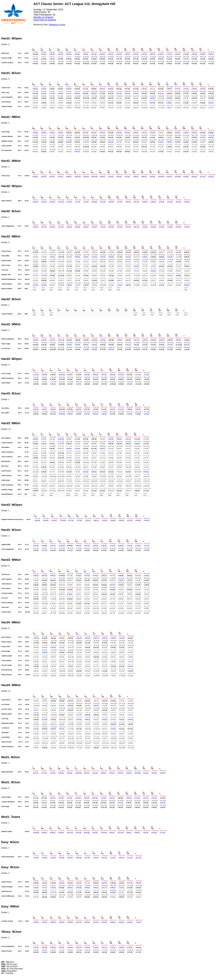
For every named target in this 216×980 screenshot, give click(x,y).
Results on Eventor (43, 17)
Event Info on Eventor (45, 20)
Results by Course (57, 25)
